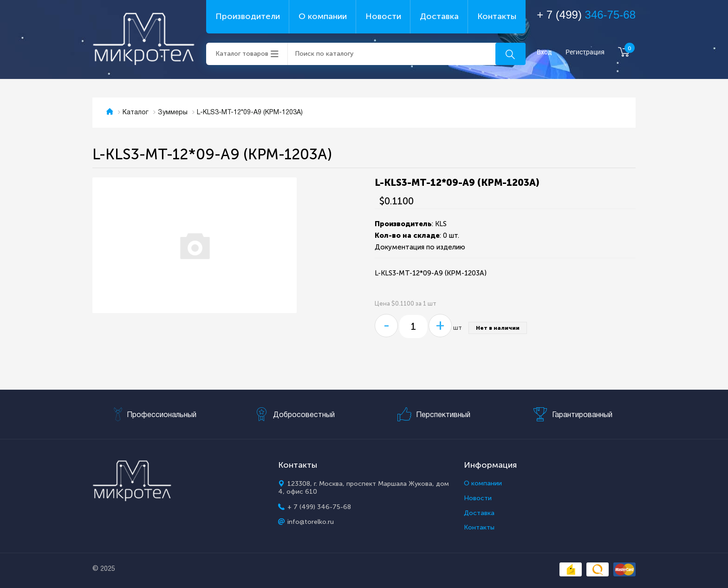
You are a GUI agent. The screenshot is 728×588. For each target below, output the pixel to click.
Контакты (497, 16)
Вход (544, 52)
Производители (248, 16)
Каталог (136, 113)
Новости (383, 16)
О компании (323, 16)
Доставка (439, 16)
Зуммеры (173, 113)
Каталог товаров (242, 54)
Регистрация (585, 52)
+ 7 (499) (586, 15)
